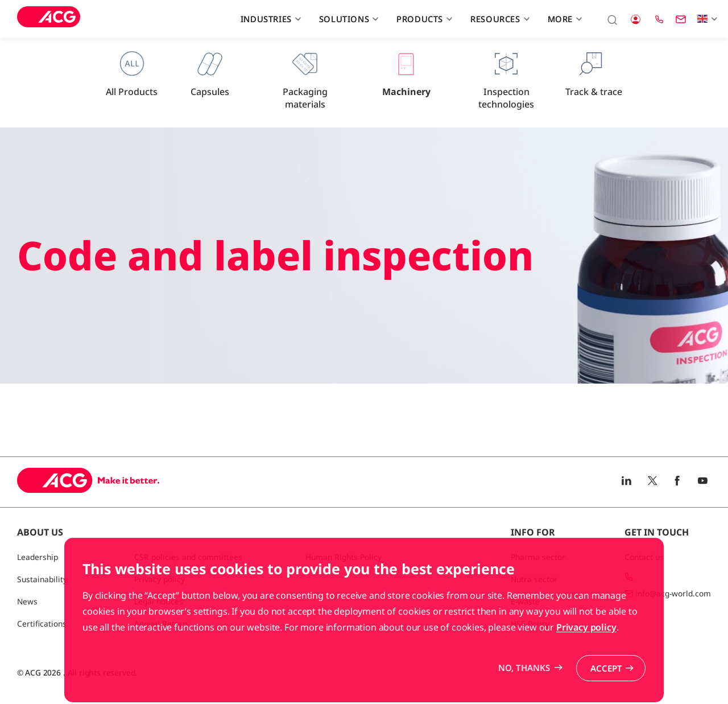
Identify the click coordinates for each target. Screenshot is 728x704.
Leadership (38, 557)
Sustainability (42, 579)
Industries (269, 19)
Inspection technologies (506, 81)
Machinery (406, 74)
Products (423, 19)
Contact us (644, 557)
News (27, 601)
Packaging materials (305, 81)
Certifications (42, 623)
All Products (132, 74)
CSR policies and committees (188, 557)
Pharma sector (538, 557)
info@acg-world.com (673, 593)
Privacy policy (586, 660)
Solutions (348, 19)
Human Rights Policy (344, 557)
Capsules (210, 74)
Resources (499, 19)
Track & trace (594, 74)
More (564, 19)
